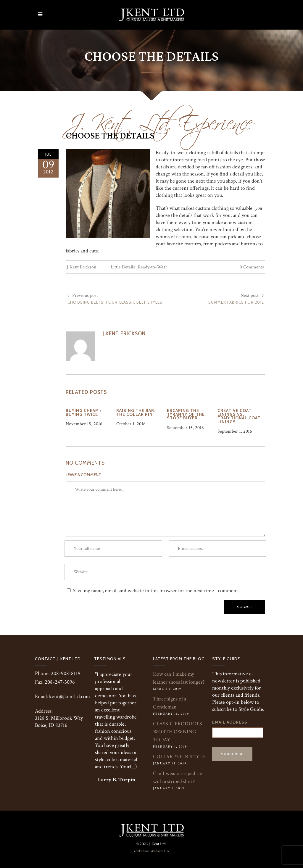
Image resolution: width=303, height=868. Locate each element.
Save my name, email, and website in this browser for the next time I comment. (156, 591)
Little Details (123, 267)
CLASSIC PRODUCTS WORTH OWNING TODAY (178, 732)
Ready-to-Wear (153, 267)
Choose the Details (110, 136)
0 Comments (252, 267)
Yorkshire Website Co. (151, 851)
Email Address (232, 722)
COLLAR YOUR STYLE (179, 757)
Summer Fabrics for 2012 (236, 302)
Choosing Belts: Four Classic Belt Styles (115, 302)
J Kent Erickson (82, 267)
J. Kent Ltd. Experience (159, 119)
